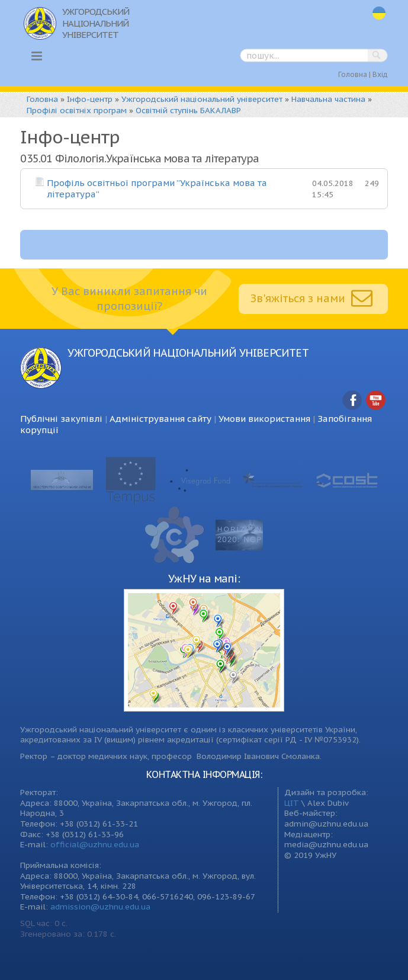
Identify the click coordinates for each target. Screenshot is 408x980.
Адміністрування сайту (160, 419)
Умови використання (264, 419)
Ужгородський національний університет (202, 99)
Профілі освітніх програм (77, 110)
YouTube (376, 401)
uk (379, 13)
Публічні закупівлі (61, 419)
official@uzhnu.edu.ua (95, 844)
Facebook (352, 401)
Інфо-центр (90, 99)
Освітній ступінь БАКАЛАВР (188, 110)
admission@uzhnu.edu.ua (100, 907)
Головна (353, 74)
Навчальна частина (328, 99)
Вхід (380, 74)
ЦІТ (292, 803)
